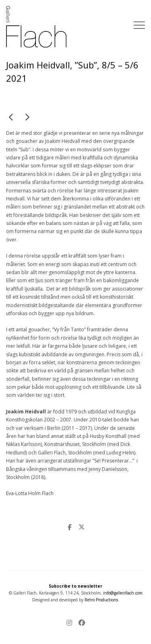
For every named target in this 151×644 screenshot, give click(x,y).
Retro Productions (101, 600)
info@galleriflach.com (123, 593)
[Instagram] (71, 623)
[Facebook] (80, 623)
